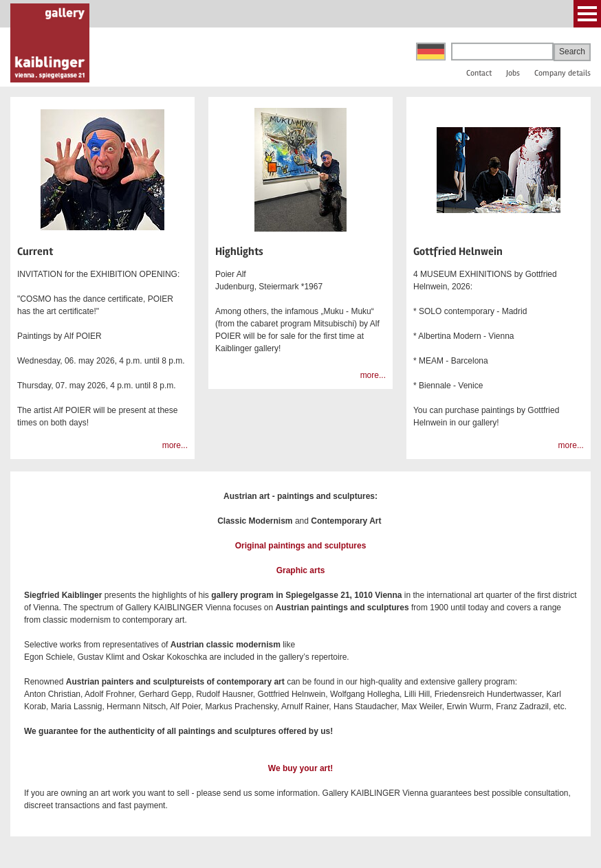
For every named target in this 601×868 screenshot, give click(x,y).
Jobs (513, 73)
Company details (562, 73)
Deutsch (431, 52)
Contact (479, 73)
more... (175, 445)
